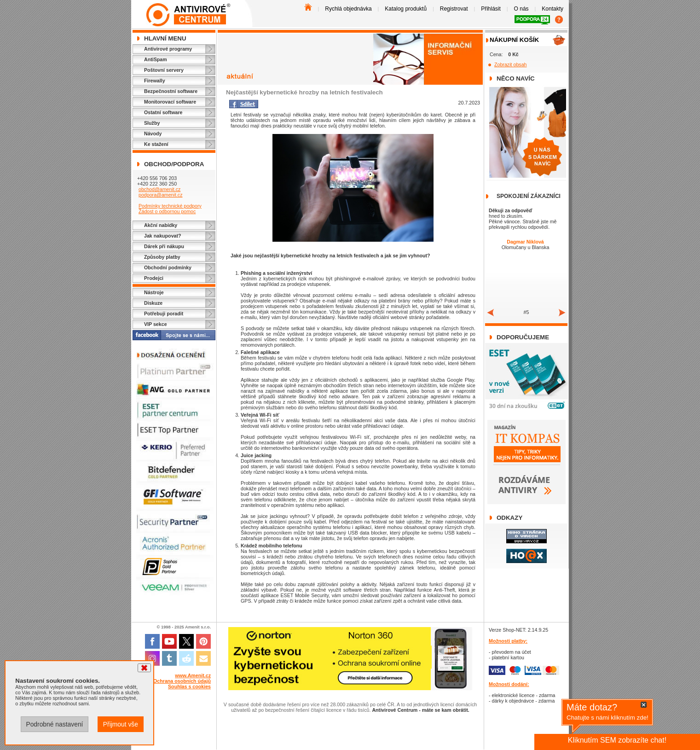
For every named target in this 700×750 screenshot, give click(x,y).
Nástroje (154, 292)
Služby (152, 123)
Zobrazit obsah (511, 64)
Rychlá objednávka (348, 9)
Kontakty (552, 9)
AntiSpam (156, 59)
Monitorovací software (170, 102)
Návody (153, 134)
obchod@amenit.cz (159, 189)
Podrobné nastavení (54, 724)
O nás (521, 9)
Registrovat (454, 9)
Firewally (155, 81)
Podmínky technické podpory (170, 206)
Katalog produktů (406, 9)
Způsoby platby (162, 257)
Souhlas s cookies (189, 686)
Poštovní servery (164, 70)
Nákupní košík (514, 40)
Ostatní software (163, 112)
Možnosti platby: (508, 641)
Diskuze (153, 303)
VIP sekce (156, 324)
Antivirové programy (168, 49)
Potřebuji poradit (164, 314)
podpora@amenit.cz (161, 195)
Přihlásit (491, 9)
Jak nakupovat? (163, 236)
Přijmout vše (121, 724)
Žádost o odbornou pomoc (167, 211)
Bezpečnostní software (171, 91)
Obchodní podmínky (168, 267)
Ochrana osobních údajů (182, 681)
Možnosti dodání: (509, 684)
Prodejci (154, 278)
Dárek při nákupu (164, 246)
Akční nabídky (161, 225)
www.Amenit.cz (193, 675)
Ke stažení (156, 144)
